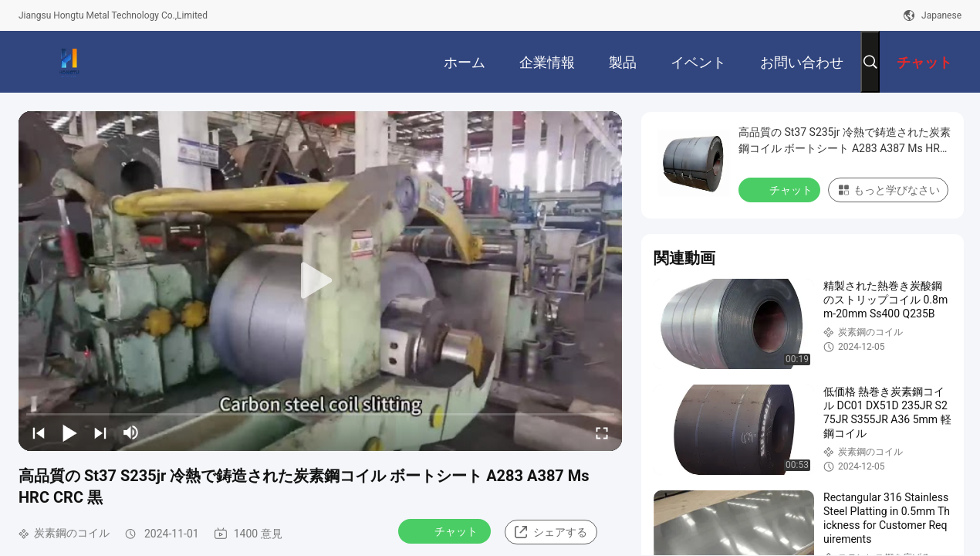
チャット (446, 531)
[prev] (39, 432)
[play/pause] (69, 432)
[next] (100, 432)
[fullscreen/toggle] (602, 432)
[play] (320, 281)
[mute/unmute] (131, 432)
